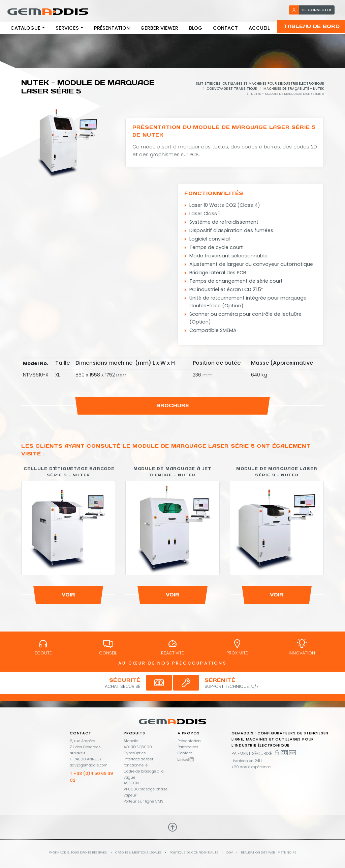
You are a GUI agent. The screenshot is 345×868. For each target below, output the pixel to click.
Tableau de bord (311, 26)
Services (67, 28)
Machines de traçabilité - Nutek (294, 89)
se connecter (311, 10)
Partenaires (188, 747)
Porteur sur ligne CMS (144, 801)
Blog (196, 28)
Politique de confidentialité (194, 852)
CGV (229, 852)
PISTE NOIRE (287, 852)
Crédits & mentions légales (138, 852)
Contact (225, 28)
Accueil (259, 28)
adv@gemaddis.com (89, 765)
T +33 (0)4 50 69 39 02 (91, 777)
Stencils (131, 741)
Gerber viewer (159, 28)
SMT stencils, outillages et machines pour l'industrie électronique (260, 83)
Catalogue (25, 28)
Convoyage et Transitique (232, 89)
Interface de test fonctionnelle (138, 762)
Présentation (112, 28)
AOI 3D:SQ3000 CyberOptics (138, 750)
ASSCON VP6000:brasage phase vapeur (146, 789)
